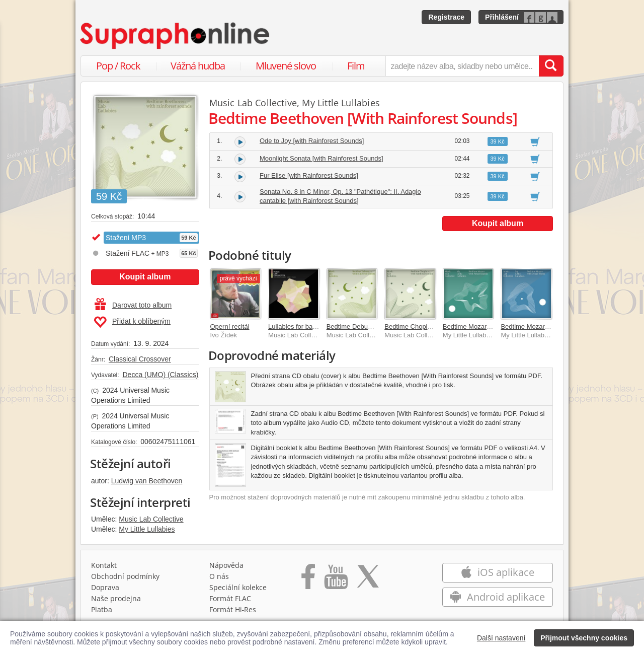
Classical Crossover (140, 359)
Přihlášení (502, 17)
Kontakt (104, 565)
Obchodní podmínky (125, 576)
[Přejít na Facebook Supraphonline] (308, 580)
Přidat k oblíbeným (132, 322)
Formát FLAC (230, 598)
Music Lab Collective (151, 519)
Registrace (446, 17)
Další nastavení (501, 638)
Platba (102, 609)
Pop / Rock (118, 66)
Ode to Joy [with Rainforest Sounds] (312, 141)
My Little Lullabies (147, 529)
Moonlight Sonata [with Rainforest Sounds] (321, 158)
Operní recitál (230, 326)
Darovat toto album (133, 305)
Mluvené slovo (286, 66)
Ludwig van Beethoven (147, 481)
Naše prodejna (116, 598)
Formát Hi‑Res (233, 609)
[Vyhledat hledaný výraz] (551, 66)
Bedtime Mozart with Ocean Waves (552, 326)
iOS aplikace (497, 572)
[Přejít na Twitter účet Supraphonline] (368, 580)
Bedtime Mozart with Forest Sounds (495, 326)
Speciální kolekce (238, 587)
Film (356, 66)
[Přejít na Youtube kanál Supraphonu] (336, 580)
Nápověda (226, 565)
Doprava (105, 587)
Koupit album (145, 277)
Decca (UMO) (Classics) (160, 375)
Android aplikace (497, 597)
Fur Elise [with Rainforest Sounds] (309, 175)
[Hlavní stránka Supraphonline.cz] (176, 36)
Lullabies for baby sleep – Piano (314, 326)
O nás (219, 576)
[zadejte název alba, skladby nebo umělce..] (462, 66)
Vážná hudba (198, 66)
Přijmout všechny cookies (584, 638)
